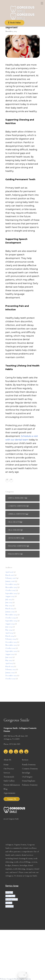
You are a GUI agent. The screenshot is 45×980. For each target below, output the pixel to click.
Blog (5, 789)
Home (6, 765)
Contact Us (12, 799)
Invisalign (26, 773)
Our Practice (9, 769)
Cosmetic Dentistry (30, 769)
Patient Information (12, 785)
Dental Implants (29, 781)
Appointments (9, 793)
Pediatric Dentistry (30, 785)
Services (7, 773)
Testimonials (9, 777)
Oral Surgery (27, 777)
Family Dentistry (29, 765)
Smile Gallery (9, 781)
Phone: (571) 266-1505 (12, 744)
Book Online (15, 24)
